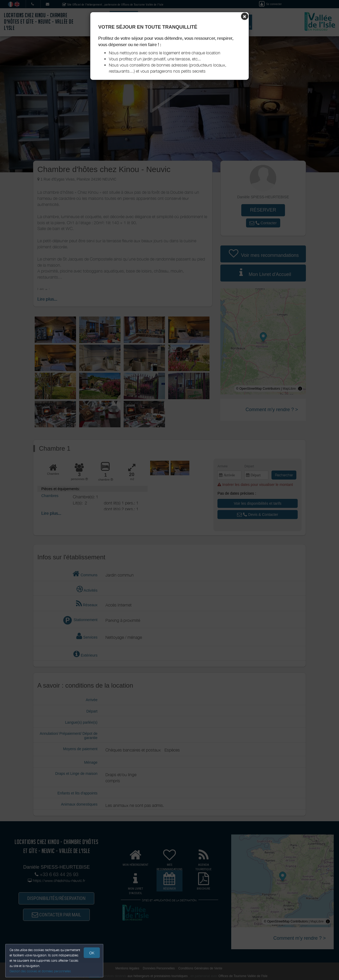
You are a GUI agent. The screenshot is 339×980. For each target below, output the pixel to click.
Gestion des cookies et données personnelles (40, 971)
